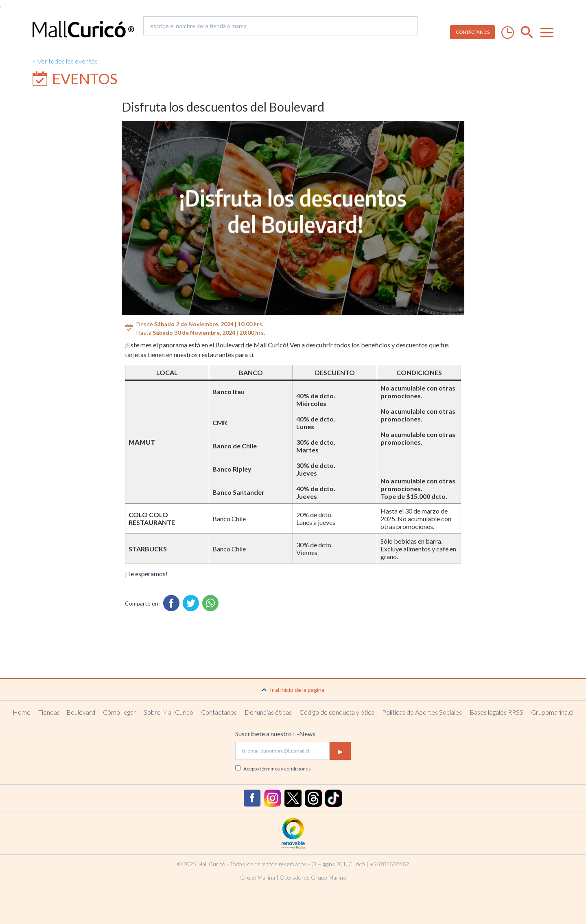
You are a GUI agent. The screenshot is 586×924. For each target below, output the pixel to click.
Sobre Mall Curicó (168, 712)
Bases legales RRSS (496, 712)
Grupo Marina (258, 877)
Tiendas (49, 712)
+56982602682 (389, 864)
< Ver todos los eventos (65, 61)
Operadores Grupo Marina (313, 877)
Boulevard (81, 712)
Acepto (277, 769)
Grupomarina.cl (552, 712)
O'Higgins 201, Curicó (338, 864)
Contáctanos (219, 712)
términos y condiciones (285, 769)
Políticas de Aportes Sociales (422, 712)
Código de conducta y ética (337, 712)
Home (22, 712)
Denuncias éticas (268, 712)
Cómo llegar (119, 712)
